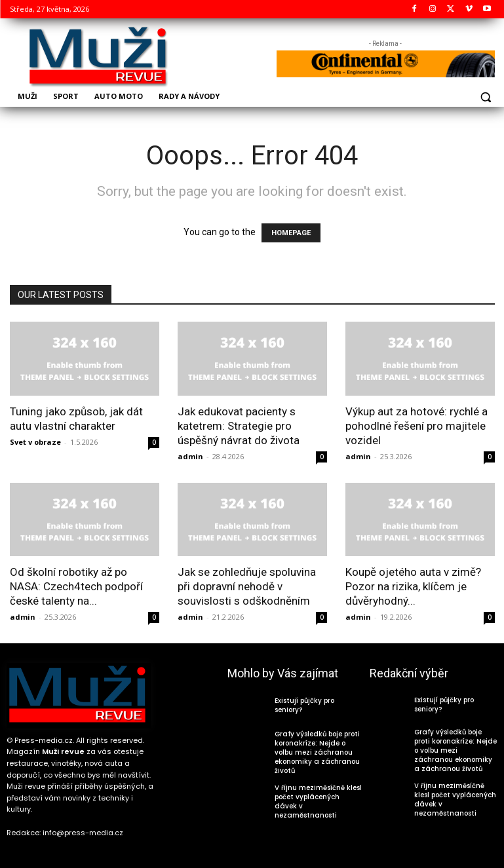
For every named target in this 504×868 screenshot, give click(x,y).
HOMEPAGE (291, 233)
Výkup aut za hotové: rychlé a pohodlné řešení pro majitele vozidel (417, 426)
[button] (486, 97)
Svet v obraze (35, 442)
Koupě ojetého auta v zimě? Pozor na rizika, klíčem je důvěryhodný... (413, 586)
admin (190, 456)
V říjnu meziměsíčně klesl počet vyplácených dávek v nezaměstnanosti (318, 802)
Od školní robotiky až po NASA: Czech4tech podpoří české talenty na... (76, 586)
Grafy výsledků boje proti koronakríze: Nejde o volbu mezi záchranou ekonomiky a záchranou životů (317, 752)
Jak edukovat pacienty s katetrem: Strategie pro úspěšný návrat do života (239, 426)
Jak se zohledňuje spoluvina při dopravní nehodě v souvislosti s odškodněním (247, 586)
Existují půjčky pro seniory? (304, 705)
